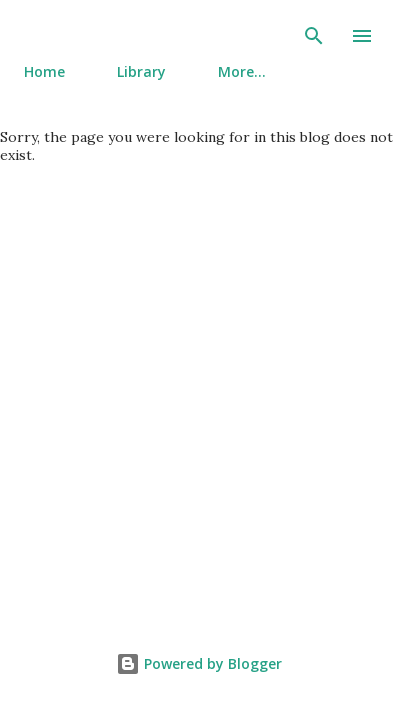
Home (44, 71)
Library (141, 71)
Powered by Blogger (199, 663)
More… (242, 71)
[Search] (314, 36)
